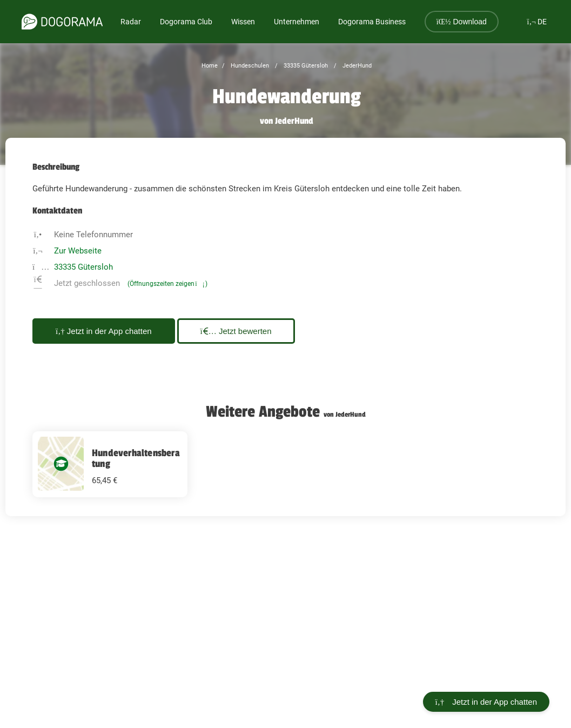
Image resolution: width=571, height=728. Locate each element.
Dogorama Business (372, 22)
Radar (131, 22)
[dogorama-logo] (62, 22)
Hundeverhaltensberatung (136, 458)
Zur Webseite (78, 251)
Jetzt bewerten (236, 331)
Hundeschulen (249, 66)
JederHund (356, 66)
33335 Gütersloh (305, 66)
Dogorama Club (186, 22)
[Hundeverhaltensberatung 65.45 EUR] (110, 465)
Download (462, 22)
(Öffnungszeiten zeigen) (167, 284)
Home (210, 66)
